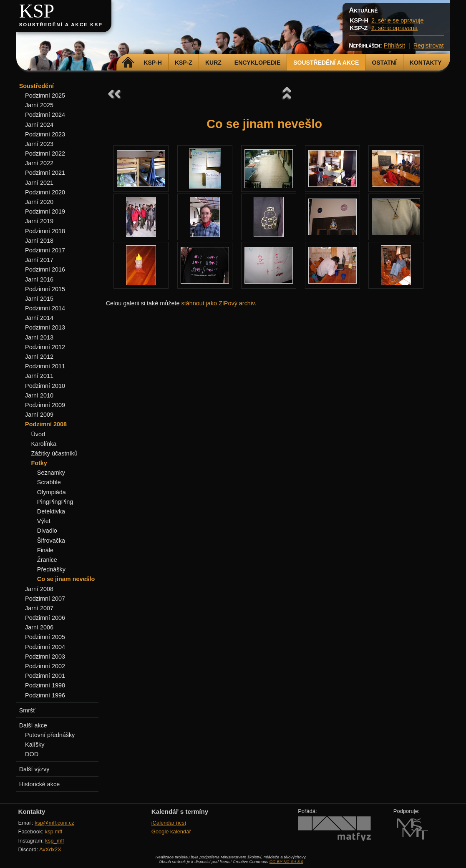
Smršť (27, 710)
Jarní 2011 (39, 376)
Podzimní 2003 (45, 657)
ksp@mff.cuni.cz (54, 823)
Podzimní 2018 (45, 231)
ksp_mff (54, 841)
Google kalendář (171, 832)
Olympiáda (52, 492)
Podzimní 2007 (45, 599)
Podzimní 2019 (45, 211)
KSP (37, 11)
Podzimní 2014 (45, 308)
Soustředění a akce (326, 63)
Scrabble (49, 482)
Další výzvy (34, 769)
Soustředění (37, 86)
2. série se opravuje (398, 20)
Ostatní (384, 63)
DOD (32, 754)
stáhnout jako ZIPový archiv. (219, 303)
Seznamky (51, 473)
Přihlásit (394, 45)
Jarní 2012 (39, 357)
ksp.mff (54, 832)
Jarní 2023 (39, 144)
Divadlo (47, 531)
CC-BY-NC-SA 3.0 (286, 862)
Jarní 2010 (39, 395)
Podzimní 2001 (45, 676)
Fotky (39, 463)
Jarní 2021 (39, 183)
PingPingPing (55, 502)
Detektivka (51, 511)
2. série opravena (394, 28)
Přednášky (51, 569)
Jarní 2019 (39, 221)
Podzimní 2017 (45, 250)
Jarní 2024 (39, 125)
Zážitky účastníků (54, 453)
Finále (45, 550)
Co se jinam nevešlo (66, 579)
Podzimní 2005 (45, 637)
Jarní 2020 (39, 202)
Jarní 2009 (39, 415)
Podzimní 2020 (45, 192)
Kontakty (426, 63)
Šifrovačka (51, 541)
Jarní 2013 (39, 337)
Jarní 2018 (39, 241)
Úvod (38, 434)
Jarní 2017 (39, 260)
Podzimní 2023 (45, 134)
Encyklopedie (257, 63)
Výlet (44, 521)
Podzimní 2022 (45, 153)
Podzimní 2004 (45, 647)
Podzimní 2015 (45, 289)
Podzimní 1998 (45, 685)
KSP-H (153, 63)
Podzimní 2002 (45, 666)
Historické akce (40, 784)
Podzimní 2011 (45, 366)
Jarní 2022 (39, 163)
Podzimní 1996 (45, 695)
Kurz (213, 63)
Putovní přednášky (50, 735)
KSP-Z (184, 63)
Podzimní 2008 (46, 424)
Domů (128, 63)
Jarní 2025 (39, 105)
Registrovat (429, 45)
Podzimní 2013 (45, 327)
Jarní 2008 (39, 589)
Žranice (47, 560)
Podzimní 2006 (45, 618)
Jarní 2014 (39, 318)
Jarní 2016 (39, 279)
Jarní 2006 (39, 627)
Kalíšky (35, 745)
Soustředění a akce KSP (61, 25)
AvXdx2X (50, 849)
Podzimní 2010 (45, 386)
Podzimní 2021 (45, 173)
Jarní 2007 (39, 608)
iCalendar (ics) (169, 823)
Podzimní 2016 (45, 269)
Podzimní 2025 (45, 96)
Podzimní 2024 (45, 115)
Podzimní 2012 (45, 347)
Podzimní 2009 (45, 405)
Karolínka (44, 444)
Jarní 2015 (39, 299)
